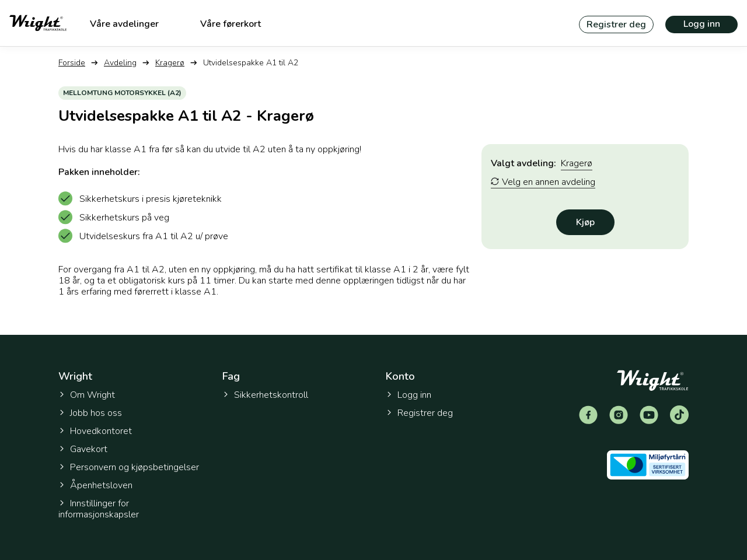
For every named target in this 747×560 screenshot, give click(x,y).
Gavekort (83, 449)
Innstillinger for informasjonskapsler (99, 509)
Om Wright (87, 395)
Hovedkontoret (95, 431)
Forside (72, 63)
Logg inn (702, 24)
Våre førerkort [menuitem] (231, 24)
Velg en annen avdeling (543, 182)
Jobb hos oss (90, 413)
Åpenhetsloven (95, 485)
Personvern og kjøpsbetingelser (129, 467)
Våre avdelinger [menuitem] (124, 24)
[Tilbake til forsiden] (38, 23)
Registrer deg (616, 24)
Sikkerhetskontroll (265, 395)
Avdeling (120, 63)
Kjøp (585, 222)
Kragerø (170, 63)
